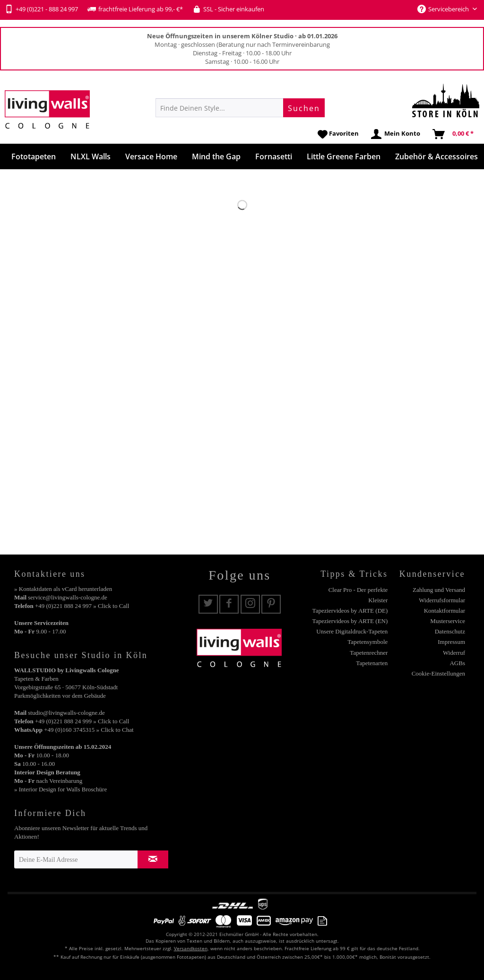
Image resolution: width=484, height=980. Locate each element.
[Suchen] (304, 108)
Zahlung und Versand (439, 590)
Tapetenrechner (369, 653)
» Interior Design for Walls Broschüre (60, 789)
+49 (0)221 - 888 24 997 (41, 9)
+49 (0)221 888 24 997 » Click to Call (82, 606)
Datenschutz (450, 631)
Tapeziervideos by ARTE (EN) (350, 621)
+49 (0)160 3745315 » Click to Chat (89, 730)
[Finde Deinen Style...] (240, 108)
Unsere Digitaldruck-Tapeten (352, 631)
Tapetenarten (372, 663)
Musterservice (448, 621)
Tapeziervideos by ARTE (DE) (350, 611)
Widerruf (454, 653)
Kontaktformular (445, 611)
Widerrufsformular (442, 600)
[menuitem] (240, 108)
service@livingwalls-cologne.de (68, 597)
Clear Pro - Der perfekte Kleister (358, 595)
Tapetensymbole (367, 642)
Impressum (451, 642)
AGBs (457, 663)
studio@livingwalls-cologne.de (66, 713)
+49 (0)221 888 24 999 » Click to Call (82, 721)
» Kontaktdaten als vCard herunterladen (63, 589)
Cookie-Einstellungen (438, 673)
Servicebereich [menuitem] (444, 9)
